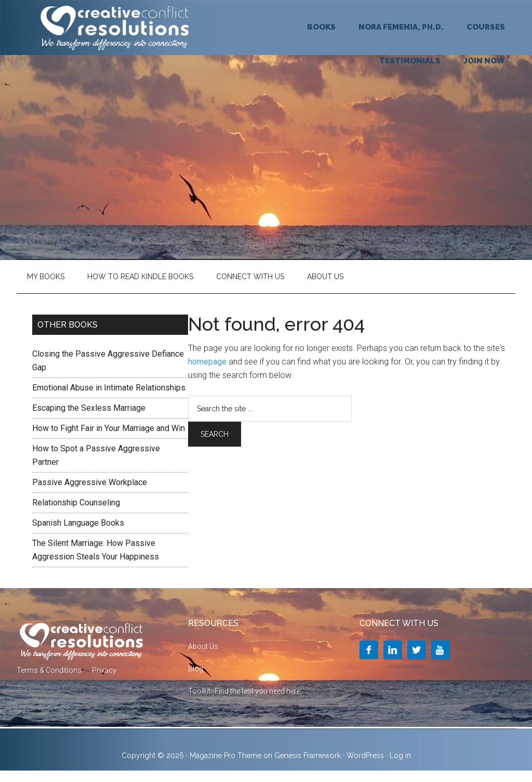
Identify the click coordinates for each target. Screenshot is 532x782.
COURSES (486, 27)
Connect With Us (250, 277)
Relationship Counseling (76, 503)
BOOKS (321, 27)
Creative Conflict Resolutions (115, 28)
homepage (207, 362)
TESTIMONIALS (410, 61)
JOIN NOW (484, 61)
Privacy (104, 670)
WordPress (365, 755)
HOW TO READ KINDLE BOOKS (140, 277)
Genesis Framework (308, 755)
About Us (325, 277)
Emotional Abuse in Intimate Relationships (109, 388)
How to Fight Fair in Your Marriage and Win (109, 428)
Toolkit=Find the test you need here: (245, 691)
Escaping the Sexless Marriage (89, 408)
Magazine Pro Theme (225, 755)
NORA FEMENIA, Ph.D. (401, 27)
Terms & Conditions (49, 670)
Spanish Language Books (78, 523)
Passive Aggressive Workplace (90, 482)
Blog (196, 669)
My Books (46, 277)
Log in (400, 755)
